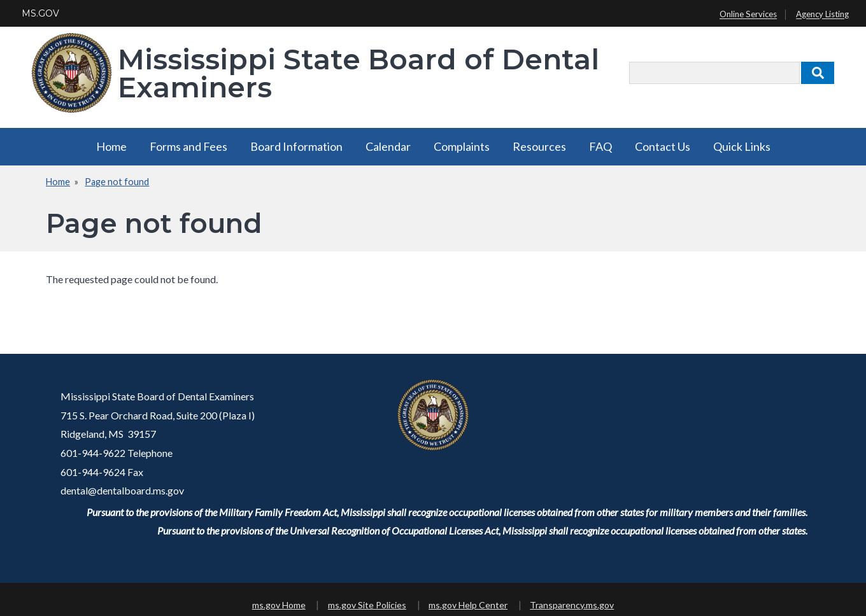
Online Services (748, 15)
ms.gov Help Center (468, 605)
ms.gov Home (279, 605)
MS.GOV (40, 13)
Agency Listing (822, 15)
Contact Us (663, 146)
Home (111, 146)
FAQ (600, 146)
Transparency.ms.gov (572, 605)
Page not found (117, 182)
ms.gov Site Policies (367, 605)
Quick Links (742, 146)
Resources (539, 146)
